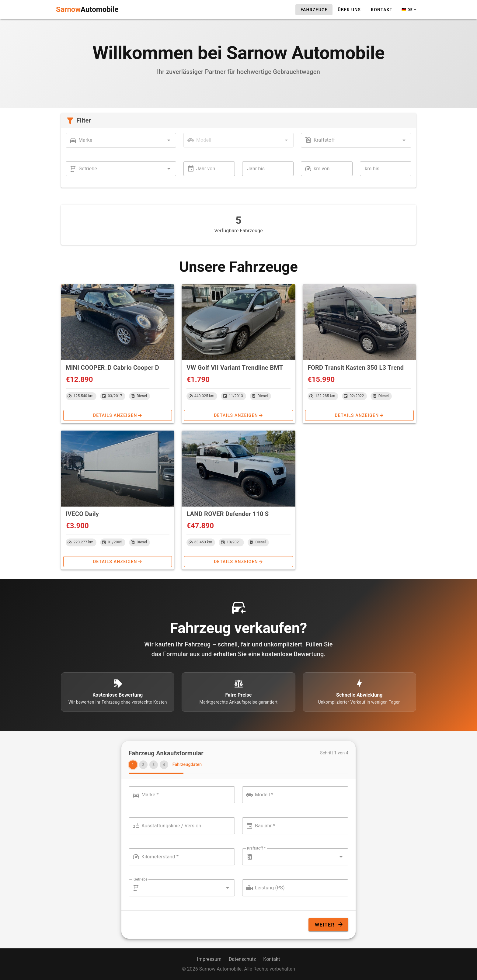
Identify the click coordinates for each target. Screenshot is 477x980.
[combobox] (121, 140)
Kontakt (272, 959)
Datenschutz (242, 959)
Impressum (209, 959)
